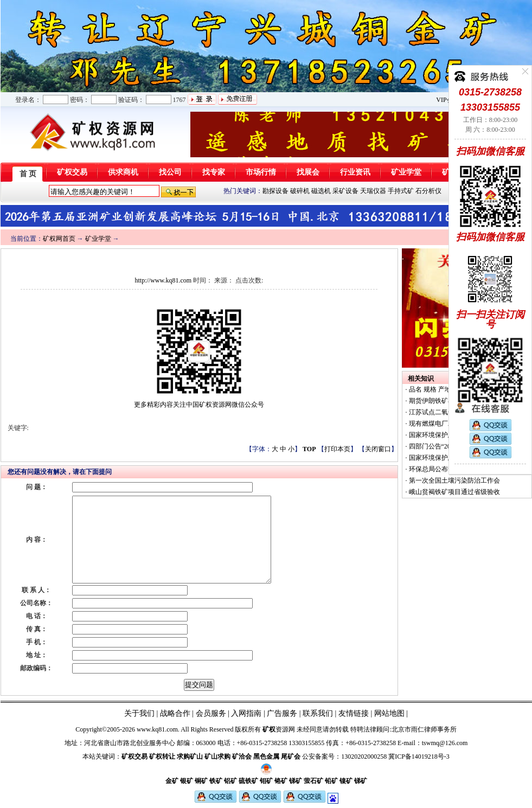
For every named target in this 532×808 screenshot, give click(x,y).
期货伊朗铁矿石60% (437, 401)
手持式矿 (401, 191)
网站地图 (389, 713)
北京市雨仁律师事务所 (424, 729)
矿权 (269, 729)
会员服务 (211, 713)
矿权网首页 (59, 239)
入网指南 (246, 713)
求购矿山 (190, 756)
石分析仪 (428, 191)
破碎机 (300, 191)
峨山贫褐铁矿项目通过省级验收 (454, 492)
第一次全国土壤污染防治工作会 (454, 480)
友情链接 (354, 713)
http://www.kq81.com (164, 280)
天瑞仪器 (373, 191)
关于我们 (139, 713)
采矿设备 (345, 191)
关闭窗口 (378, 449)
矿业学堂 (98, 239)
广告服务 (282, 713)
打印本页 (337, 449)
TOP (309, 449)
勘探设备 (275, 191)
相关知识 (421, 379)
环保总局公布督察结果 (441, 469)
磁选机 (321, 191)
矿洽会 (242, 756)
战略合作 (175, 713)
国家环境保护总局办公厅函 (447, 435)
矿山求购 (217, 756)
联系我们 (317, 713)
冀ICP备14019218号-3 (419, 756)
